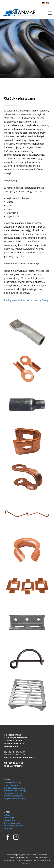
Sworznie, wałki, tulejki (15, 791)
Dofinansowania (12, 823)
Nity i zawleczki (12, 785)
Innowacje (9, 818)
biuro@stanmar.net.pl (23, 757)
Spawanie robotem (13, 793)
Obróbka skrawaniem (14, 788)
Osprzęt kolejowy (13, 783)
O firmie (8, 815)
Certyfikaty (9, 820)
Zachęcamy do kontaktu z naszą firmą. (26, 300)
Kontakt (8, 828)
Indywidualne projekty (15, 798)
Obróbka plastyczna (14, 796)
